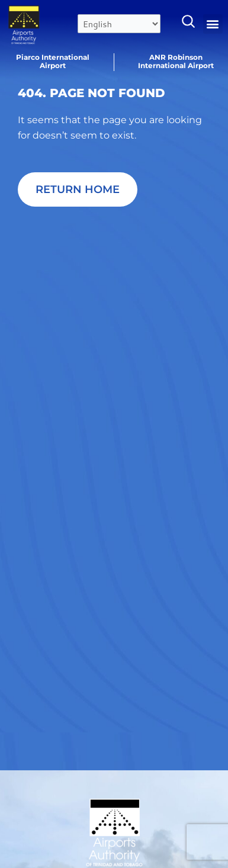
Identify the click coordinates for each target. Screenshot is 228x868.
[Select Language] (119, 24)
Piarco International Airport (53, 61)
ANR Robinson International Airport (176, 61)
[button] (213, 24)
